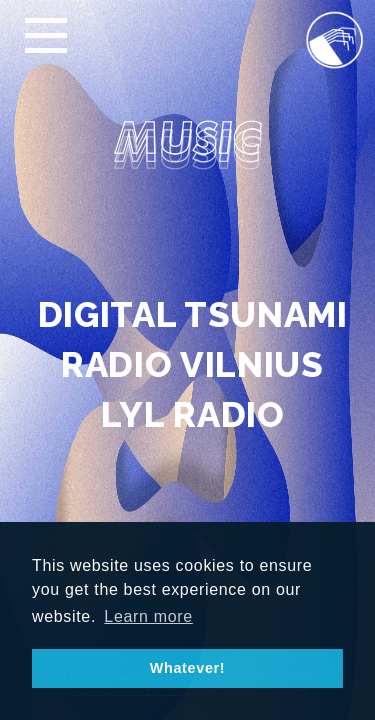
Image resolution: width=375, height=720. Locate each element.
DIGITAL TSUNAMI (193, 314)
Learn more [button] (148, 616)
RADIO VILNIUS (192, 364)
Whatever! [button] (188, 668)
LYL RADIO (193, 414)
